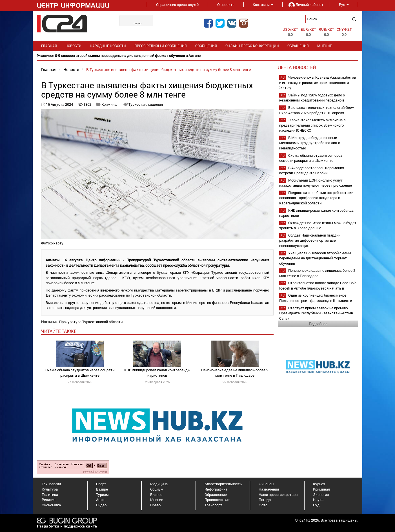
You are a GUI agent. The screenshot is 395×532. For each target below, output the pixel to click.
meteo (138, 23)
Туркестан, (138, 104)
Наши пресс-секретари (278, 495)
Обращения (298, 46)
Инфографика (216, 489)
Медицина (159, 484)
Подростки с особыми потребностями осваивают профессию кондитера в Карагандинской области (316, 198)
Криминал (110, 104)
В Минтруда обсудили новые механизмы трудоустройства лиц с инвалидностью (310, 143)
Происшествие (217, 500)
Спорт (101, 484)
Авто (100, 500)
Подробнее (318, 324)
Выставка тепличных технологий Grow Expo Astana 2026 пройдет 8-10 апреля (317, 110)
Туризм (102, 495)
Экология (321, 495)
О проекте (226, 5)
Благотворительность (223, 484)
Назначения (269, 489)
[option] (197, 56)
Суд (316, 505)
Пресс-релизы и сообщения (161, 46)
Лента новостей (297, 67)
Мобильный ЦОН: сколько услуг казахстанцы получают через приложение (316, 183)
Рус (344, 5)
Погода (265, 500)
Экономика (51, 505)
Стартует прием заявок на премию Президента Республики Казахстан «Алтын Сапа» (316, 313)
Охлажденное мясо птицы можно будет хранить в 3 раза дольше (318, 225)
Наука (318, 500)
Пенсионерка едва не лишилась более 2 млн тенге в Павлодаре (235, 373)
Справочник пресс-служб (177, 5)
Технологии (51, 484)
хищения (155, 104)
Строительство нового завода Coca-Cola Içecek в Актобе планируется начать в (318, 285)
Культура (50, 489)
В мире (102, 489)
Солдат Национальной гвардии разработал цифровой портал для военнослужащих (310, 240)
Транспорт (213, 505)
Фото (263, 505)
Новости (73, 46)
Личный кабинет (306, 5)
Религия (48, 500)
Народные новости (108, 46)
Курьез (319, 484)
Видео (101, 505)
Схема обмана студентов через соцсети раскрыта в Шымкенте (80, 373)
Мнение (325, 46)
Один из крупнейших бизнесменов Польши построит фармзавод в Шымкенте (316, 298)
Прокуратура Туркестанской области (91, 322)
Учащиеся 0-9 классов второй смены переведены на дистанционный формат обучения (315, 258)
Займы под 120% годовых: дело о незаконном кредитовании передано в (312, 98)
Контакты (263, 5)
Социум (157, 489)
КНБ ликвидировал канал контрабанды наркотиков (157, 373)
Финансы (266, 484)
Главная (49, 46)
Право (155, 505)
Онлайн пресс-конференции (252, 46)
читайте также (59, 331)
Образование (216, 495)
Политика (50, 495)
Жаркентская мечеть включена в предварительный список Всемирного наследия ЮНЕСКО (312, 125)
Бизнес (156, 495)
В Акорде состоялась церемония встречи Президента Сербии (312, 170)
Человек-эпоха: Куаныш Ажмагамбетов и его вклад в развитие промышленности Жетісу (318, 82)
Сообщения (206, 46)
